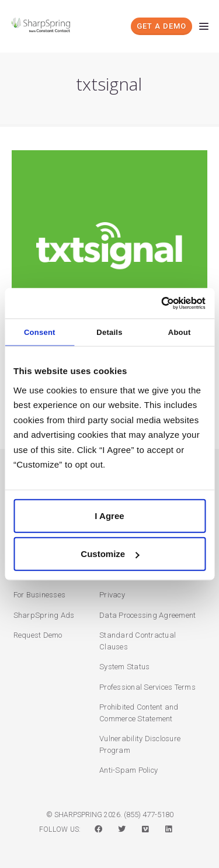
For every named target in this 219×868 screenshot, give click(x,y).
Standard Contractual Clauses (138, 641)
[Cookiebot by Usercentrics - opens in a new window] (156, 303)
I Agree (109, 515)
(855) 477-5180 (149, 815)
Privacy (112, 595)
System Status (124, 667)
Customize (110, 554)
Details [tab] (109, 332)
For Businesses (40, 595)
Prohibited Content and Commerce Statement (139, 713)
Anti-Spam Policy (128, 770)
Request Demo (38, 635)
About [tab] (180, 332)
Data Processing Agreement (147, 615)
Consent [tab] (40, 332)
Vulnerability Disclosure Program (140, 744)
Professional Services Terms (147, 687)
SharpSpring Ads (44, 615)
